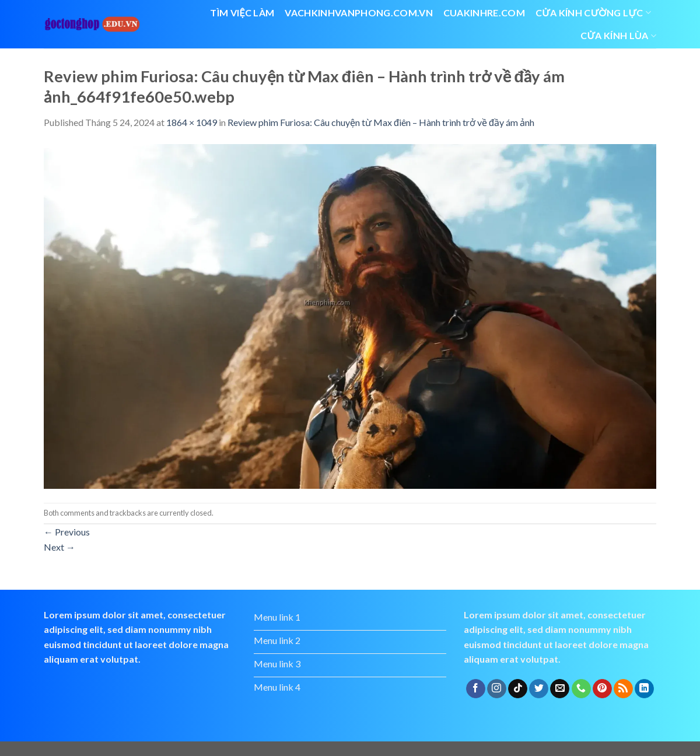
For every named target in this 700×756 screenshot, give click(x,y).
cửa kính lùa (618, 36)
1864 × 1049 (192, 122)
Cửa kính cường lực (593, 13)
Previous (67, 532)
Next (60, 547)
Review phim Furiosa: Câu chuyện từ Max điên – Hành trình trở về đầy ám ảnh (381, 122)
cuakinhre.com (484, 13)
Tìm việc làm (242, 13)
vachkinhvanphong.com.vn (358, 13)
